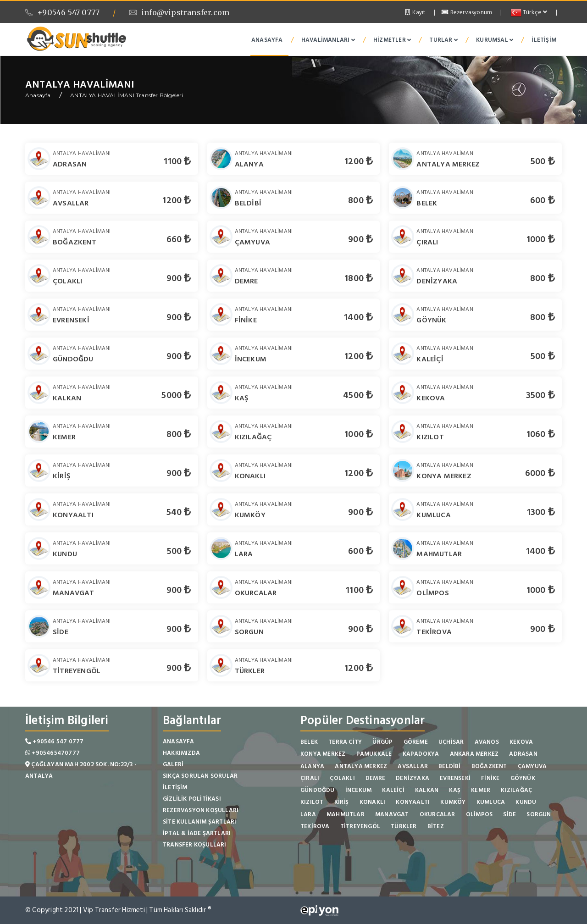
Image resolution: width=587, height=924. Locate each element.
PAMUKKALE (374, 754)
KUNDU (65, 554)
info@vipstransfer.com (179, 12)
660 (179, 239)
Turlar (443, 40)
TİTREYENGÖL (77, 671)
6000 (540, 473)
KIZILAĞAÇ (253, 437)
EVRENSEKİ (71, 320)
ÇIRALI (427, 242)
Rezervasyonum (467, 12)
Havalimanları (328, 40)
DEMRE (246, 281)
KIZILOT (430, 437)
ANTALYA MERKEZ (448, 164)
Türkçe (529, 12)
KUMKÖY (250, 515)
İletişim (544, 40)
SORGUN (249, 632)
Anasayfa (267, 40)
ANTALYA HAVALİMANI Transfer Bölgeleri (127, 95)
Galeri (173, 764)
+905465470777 (53, 753)
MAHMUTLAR (439, 554)
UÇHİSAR (451, 742)
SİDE (61, 632)
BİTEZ (436, 826)
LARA (244, 554)
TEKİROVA (434, 632)
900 (360, 239)
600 (543, 200)
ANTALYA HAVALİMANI (82, 153)
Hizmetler (392, 40)
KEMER (64, 437)
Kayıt (414, 12)
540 (179, 512)
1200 (359, 161)
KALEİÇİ (430, 359)
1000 (541, 239)
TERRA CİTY (345, 742)
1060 (541, 434)
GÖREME (416, 742)
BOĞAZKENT (75, 242)
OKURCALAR (256, 593)
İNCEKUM (251, 359)
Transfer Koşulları (195, 845)
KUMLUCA (433, 515)
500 (543, 161)
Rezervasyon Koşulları (201, 810)
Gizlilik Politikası (192, 799)
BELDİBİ (248, 203)
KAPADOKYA (421, 754)
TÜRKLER (250, 671)
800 (360, 200)
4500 (358, 395)
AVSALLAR (71, 203)
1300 (541, 512)
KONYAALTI (73, 515)
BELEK (427, 203)
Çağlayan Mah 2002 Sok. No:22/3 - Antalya (81, 770)
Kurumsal (495, 40)
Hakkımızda (181, 753)
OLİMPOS (432, 593)
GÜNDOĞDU (73, 359)
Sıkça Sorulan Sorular (200, 776)
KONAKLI (250, 476)
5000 (176, 395)
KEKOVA (431, 398)
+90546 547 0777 (62, 12)
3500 (540, 395)
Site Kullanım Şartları (199, 822)
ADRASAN (70, 164)
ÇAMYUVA (252, 242)
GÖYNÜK (431, 320)
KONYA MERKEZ (444, 476)
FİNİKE (246, 320)
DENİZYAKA (437, 281)
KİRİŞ (61, 476)
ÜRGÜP (382, 742)
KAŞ (242, 398)
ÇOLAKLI (67, 281)
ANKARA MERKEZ (474, 754)
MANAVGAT (74, 593)
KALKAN (67, 398)
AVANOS (487, 742)
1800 (359, 278)
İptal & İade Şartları (197, 833)
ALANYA (249, 164)
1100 (177, 161)
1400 (358, 317)
